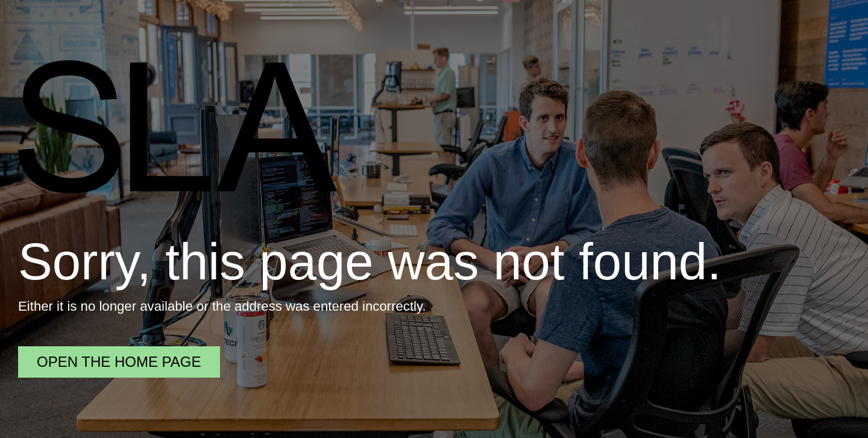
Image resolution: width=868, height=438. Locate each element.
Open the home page (119, 362)
